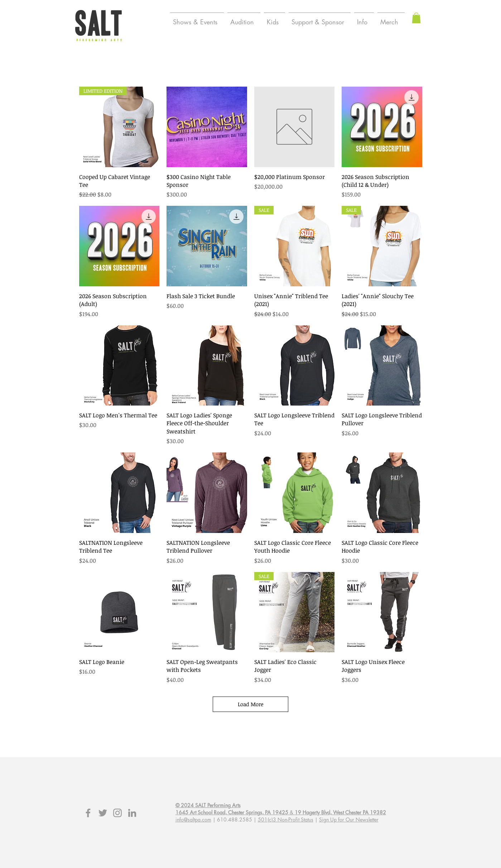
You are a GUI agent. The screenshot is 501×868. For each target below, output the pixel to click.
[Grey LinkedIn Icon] (132, 813)
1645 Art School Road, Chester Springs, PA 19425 (232, 812)
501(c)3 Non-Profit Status (286, 819)
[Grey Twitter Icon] (103, 813)
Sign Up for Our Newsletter (349, 819)
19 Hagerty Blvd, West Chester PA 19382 (340, 812)
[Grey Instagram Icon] (117, 813)
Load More (251, 704)
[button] (416, 18)
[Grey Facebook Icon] (88, 813)
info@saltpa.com (193, 819)
